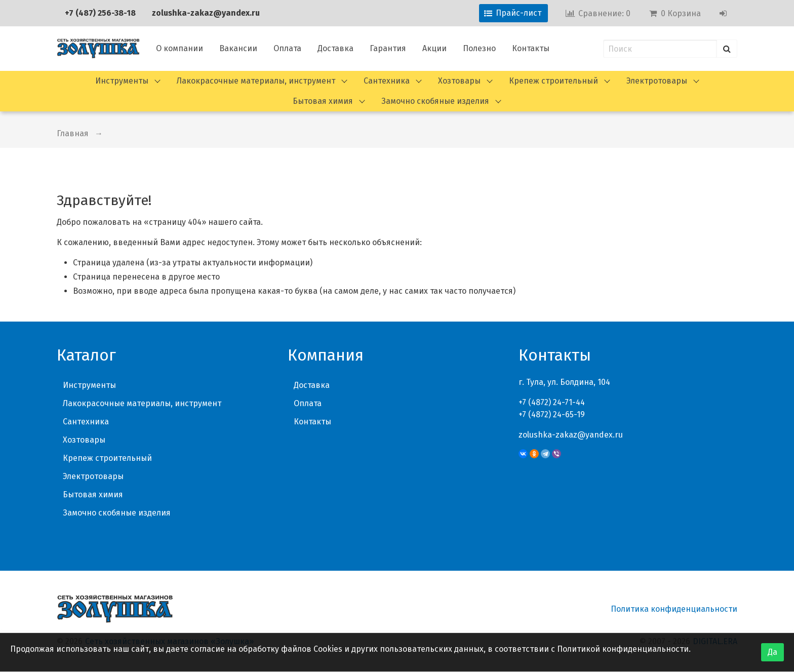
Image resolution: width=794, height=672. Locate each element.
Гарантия (388, 48)
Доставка (335, 48)
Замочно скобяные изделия (435, 101)
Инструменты (122, 81)
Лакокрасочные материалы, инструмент (256, 81)
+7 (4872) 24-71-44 (552, 402)
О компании (180, 48)
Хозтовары (459, 81)
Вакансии (238, 48)
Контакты (531, 48)
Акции (434, 48)
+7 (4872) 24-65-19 (552, 414)
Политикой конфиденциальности (623, 649)
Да (772, 652)
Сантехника (387, 81)
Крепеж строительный (553, 81)
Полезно (479, 48)
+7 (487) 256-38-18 (100, 13)
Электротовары (657, 81)
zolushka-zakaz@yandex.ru (206, 13)
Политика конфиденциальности (674, 609)
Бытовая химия (323, 101)
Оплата (287, 48)
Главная (73, 133)
